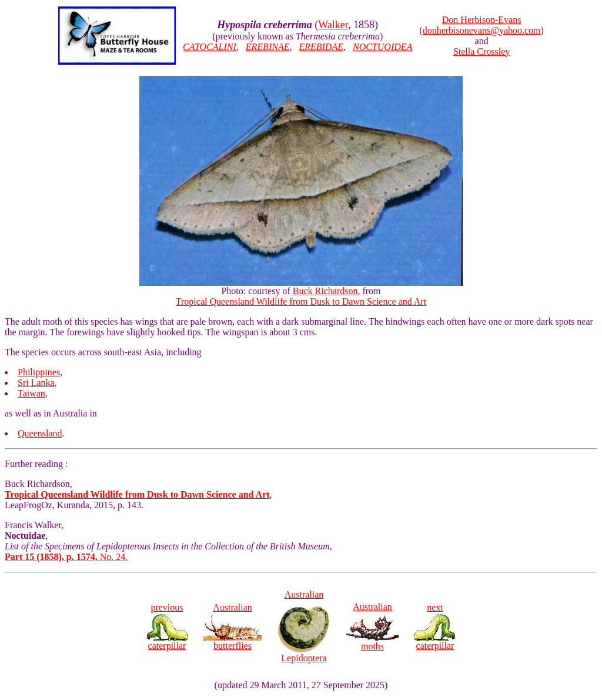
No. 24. (66, 557)
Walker (333, 25)
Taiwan (31, 393)
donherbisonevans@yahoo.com (482, 30)
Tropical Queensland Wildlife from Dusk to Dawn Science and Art (301, 301)
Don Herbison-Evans (482, 20)
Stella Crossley (481, 51)
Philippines (39, 372)
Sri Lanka (36, 383)
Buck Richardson (325, 291)
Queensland (40, 433)
